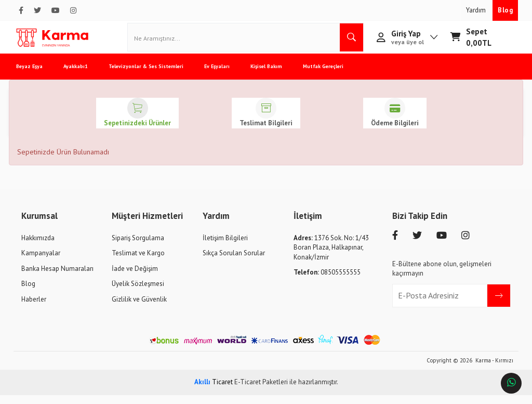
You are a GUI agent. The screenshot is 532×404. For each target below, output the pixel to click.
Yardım (477, 10)
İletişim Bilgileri (225, 247)
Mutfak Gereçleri (331, 75)
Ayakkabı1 (83, 75)
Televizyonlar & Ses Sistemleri (154, 75)
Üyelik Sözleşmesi (138, 292)
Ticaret (214, 391)
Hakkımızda (38, 247)
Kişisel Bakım (274, 75)
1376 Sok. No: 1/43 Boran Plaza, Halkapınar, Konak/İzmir (331, 256)
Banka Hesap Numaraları (57, 277)
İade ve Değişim (135, 277)
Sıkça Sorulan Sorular (234, 262)
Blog (505, 10)
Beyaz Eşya (37, 75)
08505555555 (327, 281)
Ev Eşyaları (225, 75)
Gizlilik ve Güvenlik (139, 308)
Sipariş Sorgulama (138, 247)
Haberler (34, 308)
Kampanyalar (41, 262)
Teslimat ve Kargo (138, 262)
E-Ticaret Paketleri (261, 391)
